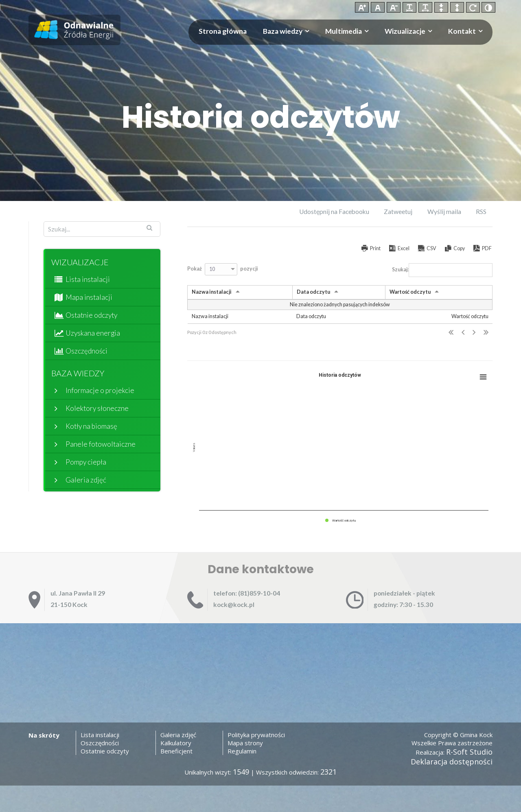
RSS (481, 212)
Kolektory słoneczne (97, 408)
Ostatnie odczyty (91, 315)
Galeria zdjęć (86, 480)
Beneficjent (176, 751)
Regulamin (242, 751)
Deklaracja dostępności (452, 762)
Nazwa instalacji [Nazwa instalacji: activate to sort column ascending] (212, 292)
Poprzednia (463, 333)
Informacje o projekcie (100, 390)
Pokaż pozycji (223, 269)
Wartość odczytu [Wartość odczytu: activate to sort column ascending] (410, 292)
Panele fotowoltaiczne (101, 444)
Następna (474, 333)
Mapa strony (245, 743)
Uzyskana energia (93, 333)
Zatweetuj (398, 212)
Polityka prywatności (256, 735)
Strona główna (223, 31)
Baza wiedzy (283, 31)
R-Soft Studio (469, 752)
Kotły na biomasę (91, 426)
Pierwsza (451, 333)
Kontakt (462, 31)
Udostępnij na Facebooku (334, 212)
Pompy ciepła (86, 462)
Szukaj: (442, 270)
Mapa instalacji (89, 297)
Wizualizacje (405, 31)
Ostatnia (486, 333)
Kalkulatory (176, 743)
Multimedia (344, 31)
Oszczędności (86, 351)
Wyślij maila (444, 212)
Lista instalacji (88, 279)
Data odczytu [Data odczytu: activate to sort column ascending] (313, 292)
